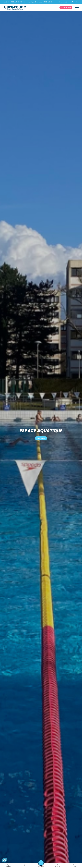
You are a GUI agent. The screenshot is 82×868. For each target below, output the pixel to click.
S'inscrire (75, 2)
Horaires (41, 438)
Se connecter (63, 2)
